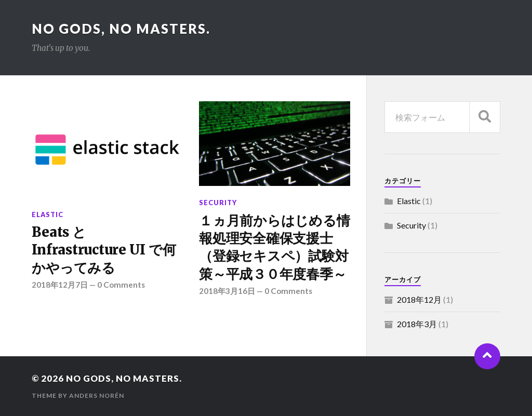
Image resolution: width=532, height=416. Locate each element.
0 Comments (121, 285)
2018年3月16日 (227, 291)
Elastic (48, 214)
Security (218, 203)
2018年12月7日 (60, 285)
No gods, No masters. (121, 29)
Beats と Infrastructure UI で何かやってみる (104, 250)
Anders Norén (97, 395)
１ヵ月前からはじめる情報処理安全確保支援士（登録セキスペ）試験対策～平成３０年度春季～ (274, 247)
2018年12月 (419, 299)
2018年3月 (417, 324)
